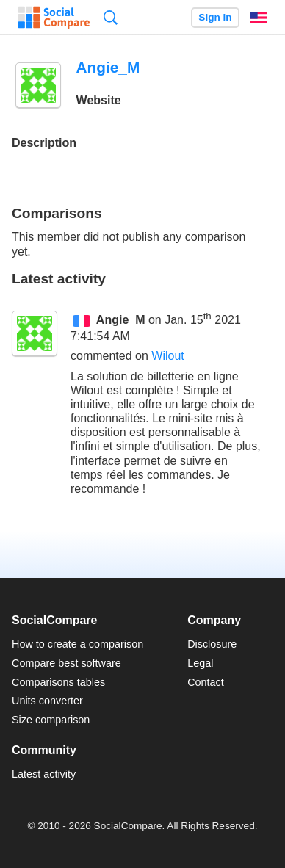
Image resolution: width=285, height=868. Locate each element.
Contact (206, 682)
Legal (200, 663)
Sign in (215, 17)
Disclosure (212, 644)
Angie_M (121, 320)
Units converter (47, 701)
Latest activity (44, 774)
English (259, 18)
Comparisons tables (58, 682)
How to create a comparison (77, 644)
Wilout (167, 356)
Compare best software (66, 663)
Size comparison (51, 720)
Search (111, 17)
